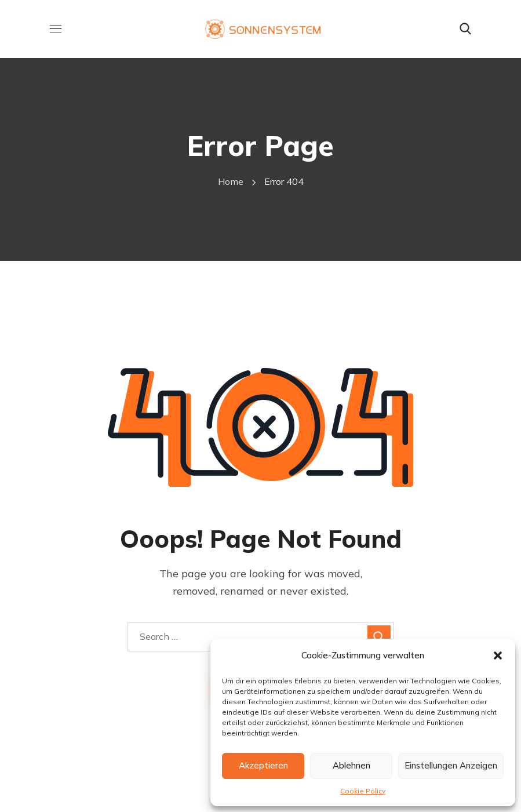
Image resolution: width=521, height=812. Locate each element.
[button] (498, 656)
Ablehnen (351, 765)
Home (231, 181)
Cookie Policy (363, 791)
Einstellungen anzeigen (451, 765)
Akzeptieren (263, 765)
